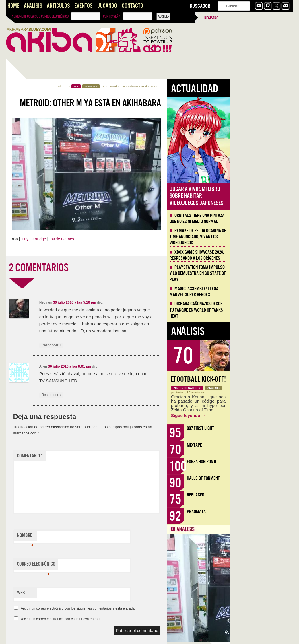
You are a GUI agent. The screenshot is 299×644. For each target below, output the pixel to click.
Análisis (33, 6)
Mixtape (258, 445)
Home (13, 6)
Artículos (58, 6)
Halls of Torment (266, 478)
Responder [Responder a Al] (114, 395)
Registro (211, 18)
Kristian (194, 86)
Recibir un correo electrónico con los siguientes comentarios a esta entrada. (141, 608)
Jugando (107, 6)
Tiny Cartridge (97, 239)
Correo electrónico (99, 565)
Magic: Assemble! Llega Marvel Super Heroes (257, 292)
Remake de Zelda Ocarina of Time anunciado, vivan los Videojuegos (261, 237)
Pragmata (259, 512)
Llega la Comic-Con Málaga (32, 354)
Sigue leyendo (252, 415)
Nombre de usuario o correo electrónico (40, 16)
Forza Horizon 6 (265, 462)
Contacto (132, 6)
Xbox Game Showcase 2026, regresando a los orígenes (260, 255)
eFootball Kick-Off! (261, 379)
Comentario (93, 456)
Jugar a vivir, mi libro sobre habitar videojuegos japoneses (260, 196)
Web (84, 593)
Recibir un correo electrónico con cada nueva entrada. (124, 619)
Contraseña (112, 16)
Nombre (88, 537)
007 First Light (264, 428)
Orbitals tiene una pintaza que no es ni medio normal (260, 219)
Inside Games (125, 239)
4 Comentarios (259, 392)
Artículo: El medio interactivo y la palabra (31, 426)
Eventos (83, 6)
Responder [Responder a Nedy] (114, 345)
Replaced (259, 495)
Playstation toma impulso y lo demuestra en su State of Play (261, 273)
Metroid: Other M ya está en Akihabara (154, 103)
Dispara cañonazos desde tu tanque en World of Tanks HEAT (34, 285)
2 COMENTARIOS (102, 268)
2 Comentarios (174, 86)
